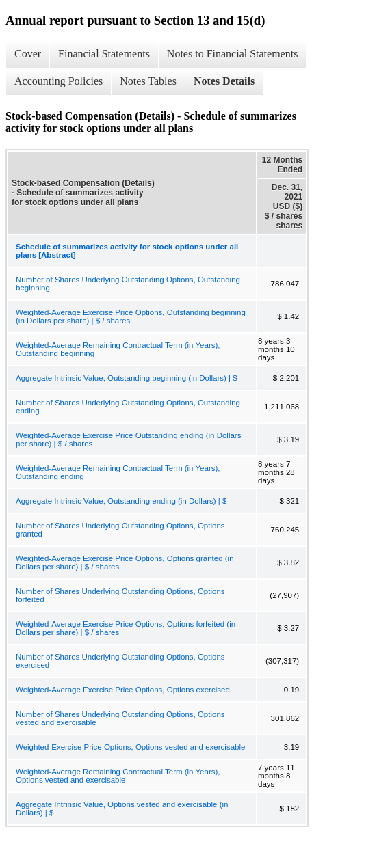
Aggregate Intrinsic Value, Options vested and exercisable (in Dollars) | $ (122, 809)
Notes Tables (148, 81)
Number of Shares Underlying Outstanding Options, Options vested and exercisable (120, 718)
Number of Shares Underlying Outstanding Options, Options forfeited (120, 595)
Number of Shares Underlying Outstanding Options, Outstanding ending (128, 407)
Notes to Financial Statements (233, 54)
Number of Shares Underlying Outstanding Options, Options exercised (120, 661)
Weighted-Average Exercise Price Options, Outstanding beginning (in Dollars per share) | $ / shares (131, 316)
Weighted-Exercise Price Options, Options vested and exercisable (130, 747)
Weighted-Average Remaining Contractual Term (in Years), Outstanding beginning (118, 349)
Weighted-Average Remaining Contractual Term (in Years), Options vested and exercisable (118, 776)
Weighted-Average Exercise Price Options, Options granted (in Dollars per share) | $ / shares (125, 562)
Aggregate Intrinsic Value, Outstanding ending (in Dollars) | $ (121, 501)
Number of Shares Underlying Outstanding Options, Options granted (120, 530)
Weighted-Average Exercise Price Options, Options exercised (123, 690)
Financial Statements (104, 54)
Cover (28, 54)
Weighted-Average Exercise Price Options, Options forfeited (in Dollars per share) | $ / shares (126, 628)
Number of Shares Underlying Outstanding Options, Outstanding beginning (128, 284)
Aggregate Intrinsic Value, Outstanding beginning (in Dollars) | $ (127, 378)
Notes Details (224, 81)
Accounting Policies (58, 81)
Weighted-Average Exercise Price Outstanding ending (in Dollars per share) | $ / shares (128, 439)
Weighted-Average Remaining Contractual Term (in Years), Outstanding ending (118, 472)
